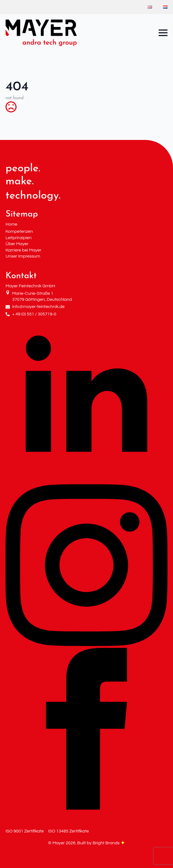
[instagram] (86, 645)
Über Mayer (17, 244)
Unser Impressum (23, 256)
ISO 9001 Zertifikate (25, 831)
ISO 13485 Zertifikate (69, 831)
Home (11, 224)
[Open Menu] (163, 33)
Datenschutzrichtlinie (25, 262)
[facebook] (86, 808)
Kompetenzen (19, 231)
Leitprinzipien (19, 238)
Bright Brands (109, 843)
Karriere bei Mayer (23, 250)
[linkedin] (86, 481)
